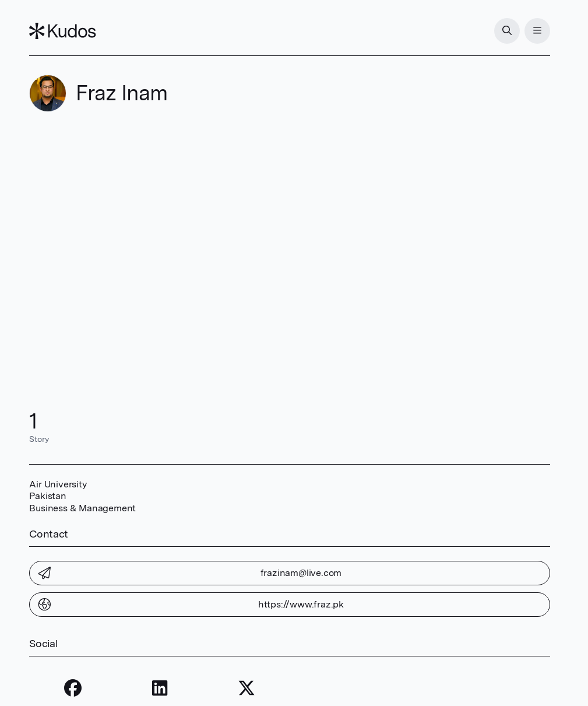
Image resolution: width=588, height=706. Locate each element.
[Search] (507, 31)
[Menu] (537, 31)
